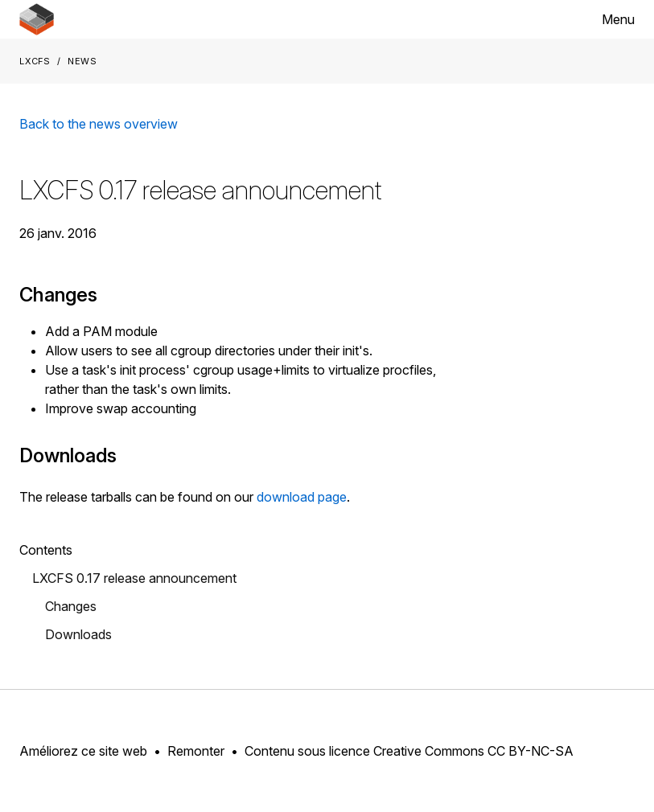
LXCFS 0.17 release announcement (134, 578)
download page (302, 497)
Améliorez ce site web (83, 751)
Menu (618, 19)
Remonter (196, 751)
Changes (71, 606)
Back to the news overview (99, 124)
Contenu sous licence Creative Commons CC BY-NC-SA (409, 751)
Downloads (78, 634)
